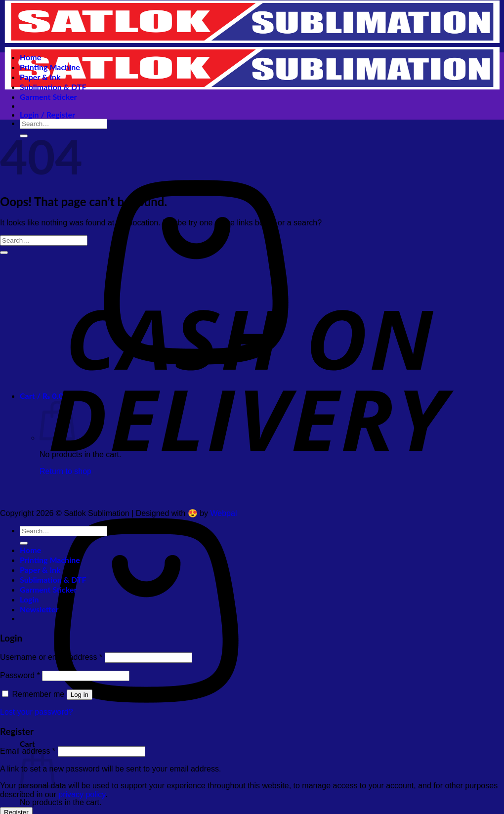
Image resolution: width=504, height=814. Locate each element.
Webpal (224, 513)
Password (20, 675)
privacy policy (82, 794)
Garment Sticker (48, 97)
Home (30, 57)
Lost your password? (37, 712)
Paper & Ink (40, 77)
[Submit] (4, 253)
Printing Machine (50, 67)
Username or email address (51, 657)
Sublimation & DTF (53, 87)
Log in (80, 695)
